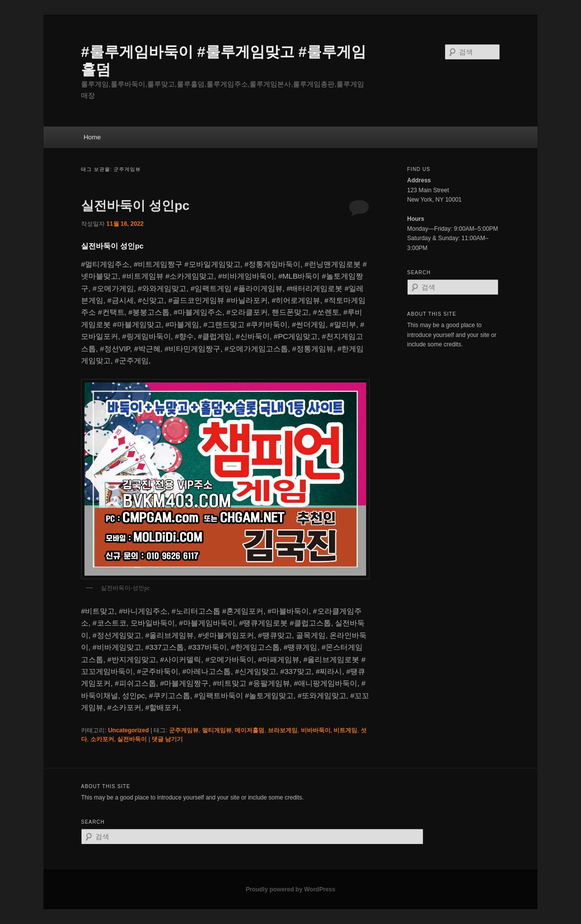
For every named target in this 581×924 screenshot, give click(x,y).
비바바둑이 (316, 730)
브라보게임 (283, 730)
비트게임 (345, 730)
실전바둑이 (132, 739)
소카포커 (102, 739)
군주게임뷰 (184, 730)
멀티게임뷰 (217, 730)
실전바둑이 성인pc (135, 206)
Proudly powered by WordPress (290, 889)
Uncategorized (129, 730)
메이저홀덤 (249, 730)
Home (92, 137)
